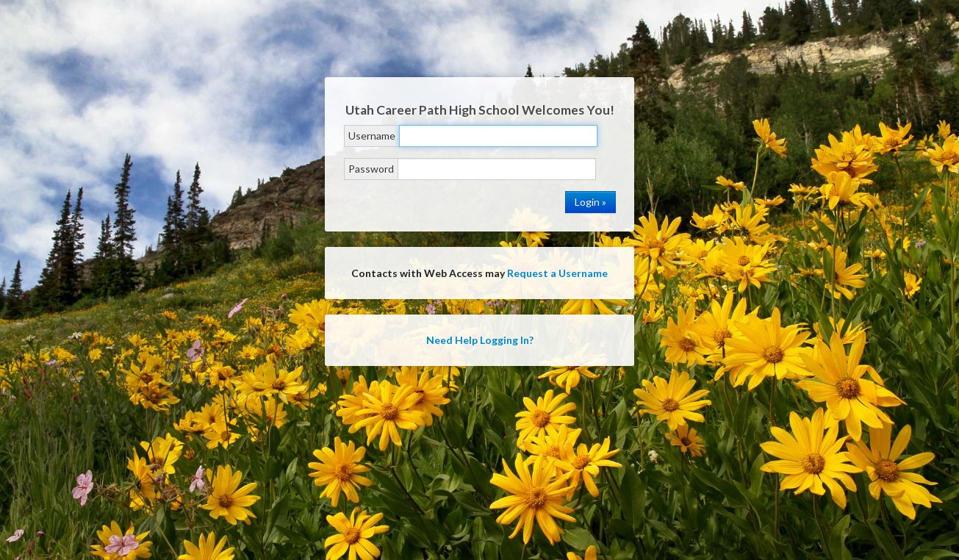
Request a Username (557, 273)
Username (372, 136)
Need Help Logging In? (480, 340)
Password (371, 169)
